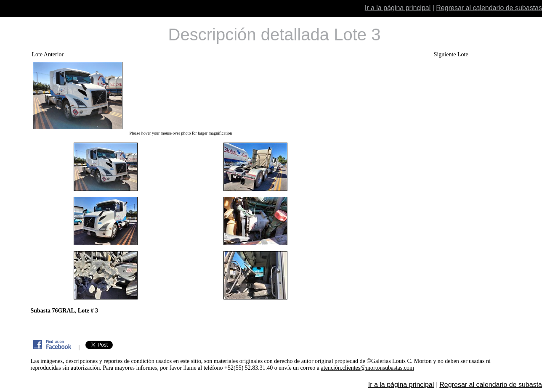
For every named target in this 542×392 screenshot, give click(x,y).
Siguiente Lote (451, 54)
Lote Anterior (48, 54)
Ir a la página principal (398, 8)
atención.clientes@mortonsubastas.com (368, 368)
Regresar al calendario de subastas (489, 8)
